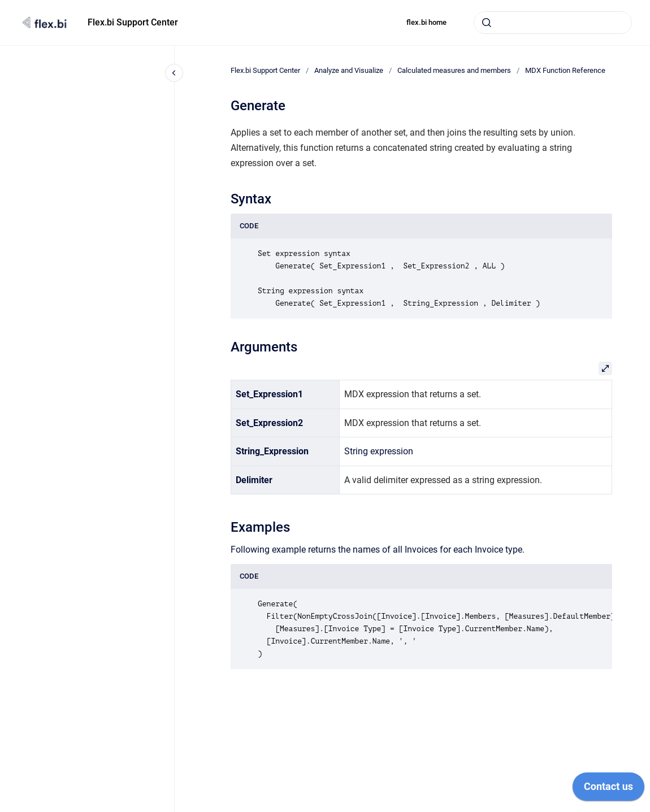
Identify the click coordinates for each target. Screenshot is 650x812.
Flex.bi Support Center (133, 22)
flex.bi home (426, 22)
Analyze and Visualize (349, 70)
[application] (608, 789)
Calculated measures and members (454, 70)
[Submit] (487, 23)
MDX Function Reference (565, 70)
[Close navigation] (174, 73)
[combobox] (553, 23)
